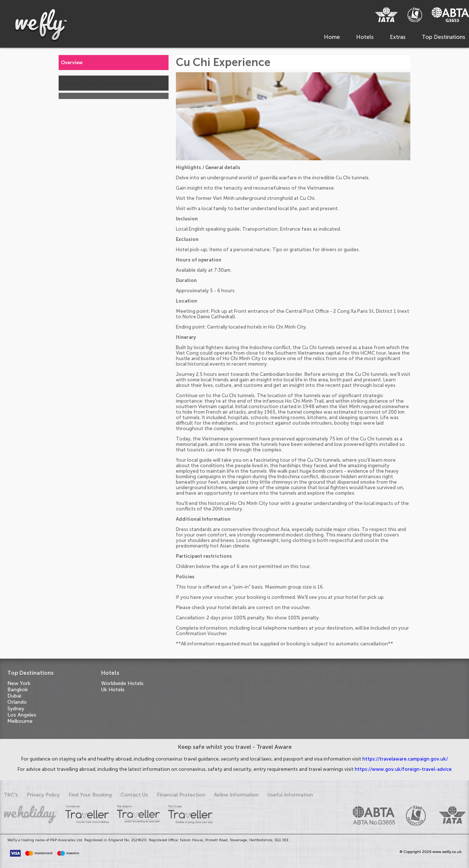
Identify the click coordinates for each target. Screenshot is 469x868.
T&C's (11, 795)
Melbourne (20, 721)
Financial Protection (181, 795)
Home (332, 37)
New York (19, 683)
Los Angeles (22, 715)
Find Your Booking (90, 795)
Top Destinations (444, 37)
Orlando (17, 702)
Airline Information (236, 795)
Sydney (16, 709)
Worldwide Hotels (122, 683)
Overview (72, 63)
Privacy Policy (43, 795)
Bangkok (18, 690)
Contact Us (134, 795)
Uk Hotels (113, 690)
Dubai (14, 696)
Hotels (365, 37)
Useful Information (290, 795)
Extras (398, 37)
